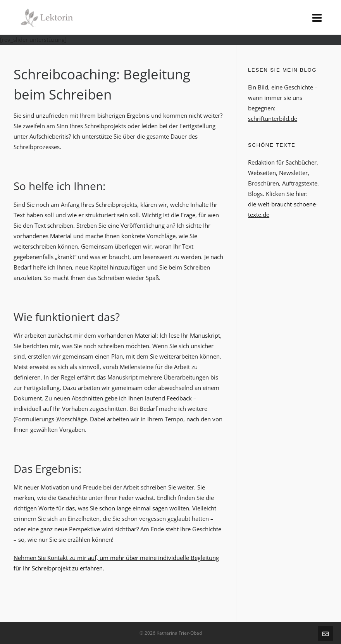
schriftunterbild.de (273, 118)
